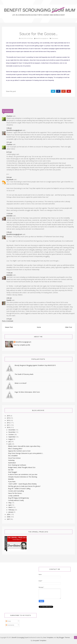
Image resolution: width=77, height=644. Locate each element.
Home (39, 327)
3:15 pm (9, 319)
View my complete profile (22, 345)
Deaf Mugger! (13, 472)
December (12, 430)
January (11, 512)
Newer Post (9, 327)
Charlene (9, 116)
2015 (9, 416)
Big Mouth (10, 179)
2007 (9, 519)
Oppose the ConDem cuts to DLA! (19, 451)
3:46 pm (9, 128)
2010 (9, 427)
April (10, 505)
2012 (9, 423)
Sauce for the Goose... (15, 493)
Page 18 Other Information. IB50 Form (27, 392)
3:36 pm (9, 232)
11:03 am (10, 214)
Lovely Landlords (14, 496)
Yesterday (11, 460)
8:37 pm (9, 152)
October (11, 434)
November (12, 432)
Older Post (69, 327)
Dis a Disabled (13, 456)
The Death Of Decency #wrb (24, 374)
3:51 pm (9, 142)
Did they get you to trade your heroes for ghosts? (24, 486)
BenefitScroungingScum (14, 130)
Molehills (11, 479)
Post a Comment (8, 321)
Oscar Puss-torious (14, 458)
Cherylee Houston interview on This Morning (23, 477)
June (10, 444)
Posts (8, 621)
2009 (9, 514)
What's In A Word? (21, 383)
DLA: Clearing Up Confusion (17, 465)
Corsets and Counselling (16, 491)
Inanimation (12, 463)
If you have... (12, 482)
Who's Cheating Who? (15, 449)
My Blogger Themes (63, 637)
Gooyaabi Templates (40, 640)
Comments (10, 625)
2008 (9, 517)
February (11, 510)
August (11, 439)
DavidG (9, 300)
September (12, 437)
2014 (9, 418)
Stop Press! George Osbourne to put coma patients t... (26, 453)
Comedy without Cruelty (16, 500)
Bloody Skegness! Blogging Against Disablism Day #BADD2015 (35, 365)
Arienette (9, 216)
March (11, 507)
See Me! (11, 470)
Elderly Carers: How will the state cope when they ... (25, 446)
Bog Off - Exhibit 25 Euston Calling (19, 489)
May (10, 503)
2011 (9, 425)
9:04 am (9, 177)
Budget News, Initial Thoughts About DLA (22, 467)
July (10, 441)
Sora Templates (48, 637)
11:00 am (10, 273)
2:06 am (9, 298)
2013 (9, 420)
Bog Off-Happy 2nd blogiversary (18, 498)
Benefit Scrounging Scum (20, 637)
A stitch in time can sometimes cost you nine (23, 474)
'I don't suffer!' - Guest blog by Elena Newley (22, 484)
